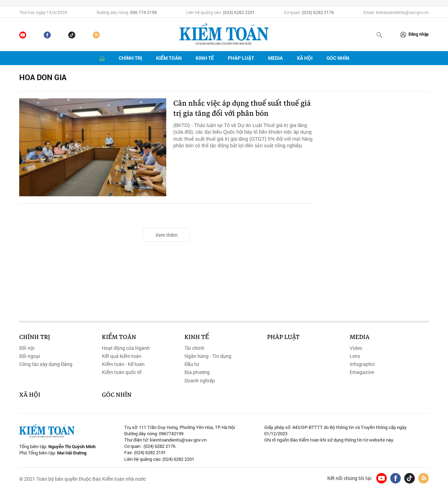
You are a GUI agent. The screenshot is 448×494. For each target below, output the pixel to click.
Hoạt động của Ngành (126, 348)
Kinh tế (205, 58)
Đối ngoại (30, 356)
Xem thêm (166, 235)
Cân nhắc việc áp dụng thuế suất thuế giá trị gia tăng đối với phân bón (235, 116)
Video (356, 348)
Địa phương (197, 372)
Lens (355, 356)
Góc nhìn (338, 58)
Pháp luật (241, 58)
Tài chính (194, 348)
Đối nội (27, 348)
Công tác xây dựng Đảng (46, 364)
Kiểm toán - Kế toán (123, 364)
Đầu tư (192, 364)
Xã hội (305, 58)
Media (275, 58)
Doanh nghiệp (200, 381)
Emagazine (362, 372)
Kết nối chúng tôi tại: (350, 478)
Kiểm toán (169, 58)
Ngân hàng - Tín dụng (208, 356)
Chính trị (130, 58)
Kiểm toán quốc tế (122, 372)
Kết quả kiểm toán (122, 356)
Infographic (362, 364)
